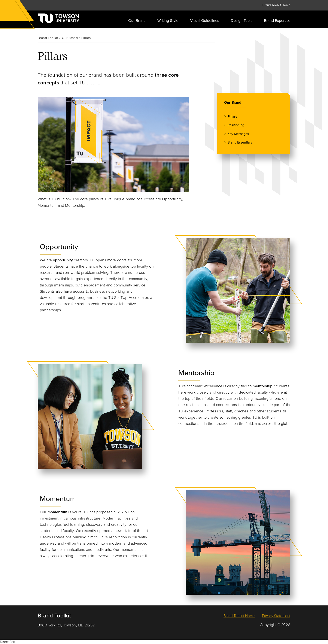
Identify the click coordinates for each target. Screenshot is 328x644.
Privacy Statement (276, 616)
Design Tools (242, 21)
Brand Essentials (240, 142)
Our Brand (137, 21)
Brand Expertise (277, 21)
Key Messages (238, 134)
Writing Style (168, 21)
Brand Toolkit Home (276, 5)
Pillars (232, 116)
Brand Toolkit (48, 38)
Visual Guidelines (205, 21)
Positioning (236, 125)
